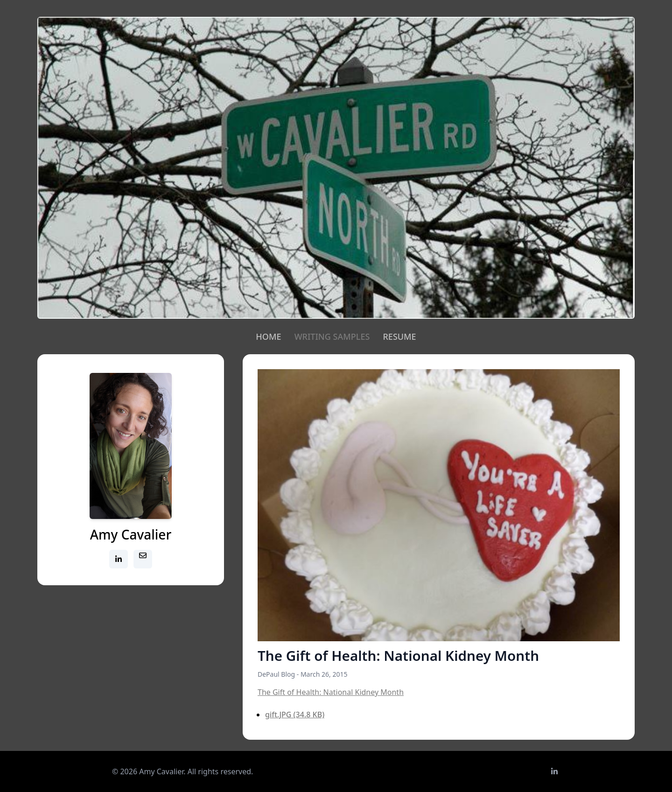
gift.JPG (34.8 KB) (295, 715)
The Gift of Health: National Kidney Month (331, 692)
